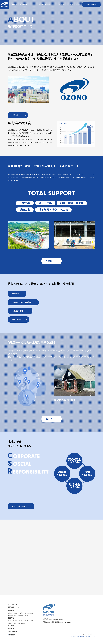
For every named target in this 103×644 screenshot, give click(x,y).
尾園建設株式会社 (20, 5)
